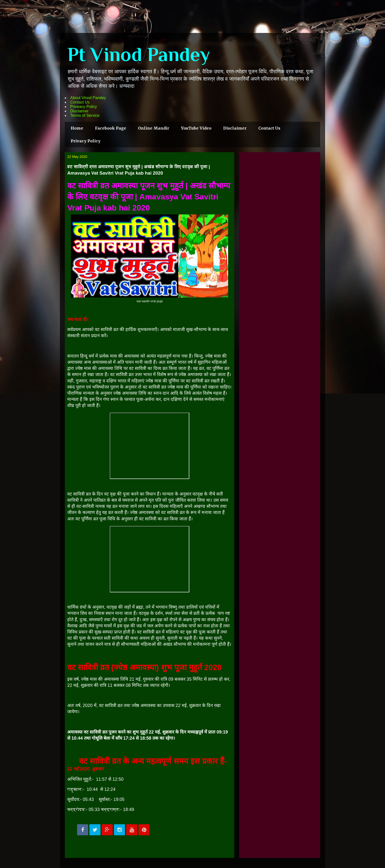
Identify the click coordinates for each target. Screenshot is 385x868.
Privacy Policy (86, 141)
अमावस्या (100, 362)
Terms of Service (85, 115)
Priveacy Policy (83, 107)
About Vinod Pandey (88, 98)
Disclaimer (79, 111)
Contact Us (80, 102)
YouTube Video (196, 128)
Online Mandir (154, 128)
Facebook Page (111, 128)
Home (77, 128)
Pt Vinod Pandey (139, 54)
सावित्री (149, 632)
